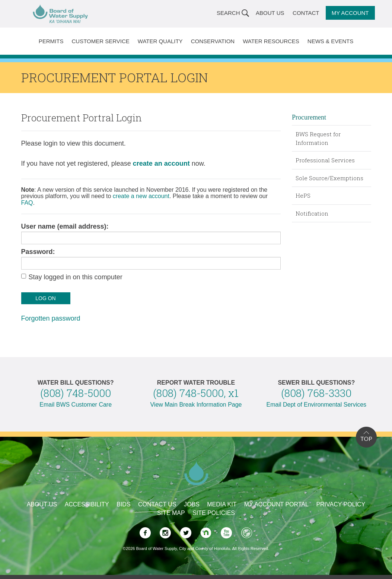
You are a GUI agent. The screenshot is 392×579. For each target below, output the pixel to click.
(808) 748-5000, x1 (196, 393)
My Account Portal (276, 504)
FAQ (27, 203)
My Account (350, 13)
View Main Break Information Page (196, 405)
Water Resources (271, 41)
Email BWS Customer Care (76, 405)
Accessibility (87, 504)
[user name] (151, 238)
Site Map (171, 513)
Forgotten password (51, 318)
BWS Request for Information (318, 138)
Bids (123, 504)
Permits (51, 41)
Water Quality (160, 41)
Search (228, 13)
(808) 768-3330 (316, 393)
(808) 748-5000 (76, 393)
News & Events (330, 41)
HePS (303, 195)
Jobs (192, 504)
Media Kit (222, 504)
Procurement (309, 117)
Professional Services (325, 160)
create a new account (141, 196)
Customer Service (100, 41)
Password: (38, 252)
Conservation (213, 41)
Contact (306, 13)
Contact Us (157, 504)
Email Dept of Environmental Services (317, 405)
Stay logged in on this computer (76, 277)
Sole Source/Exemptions (329, 178)
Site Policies (214, 513)
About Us (270, 13)
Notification (312, 213)
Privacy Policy (341, 504)
